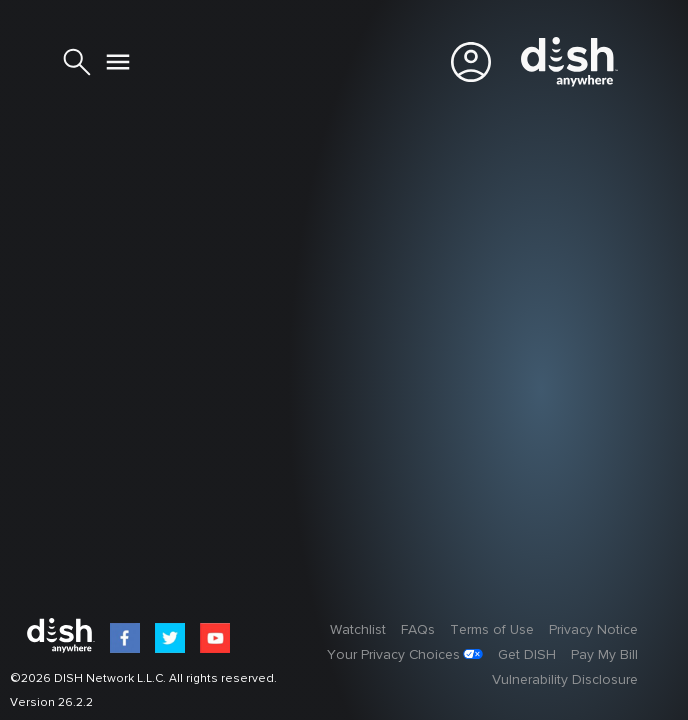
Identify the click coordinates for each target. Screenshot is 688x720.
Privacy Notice (593, 630)
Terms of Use (492, 630)
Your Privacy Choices (393, 655)
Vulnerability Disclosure (565, 680)
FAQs (418, 630)
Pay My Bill (604, 655)
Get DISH (527, 655)
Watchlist (358, 630)
